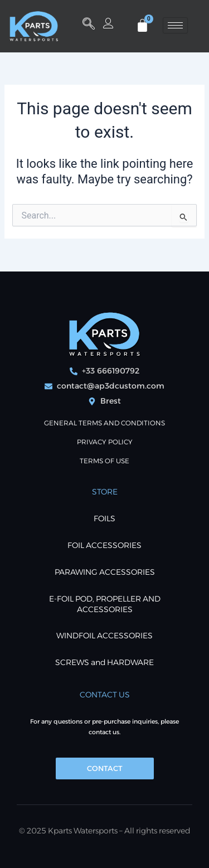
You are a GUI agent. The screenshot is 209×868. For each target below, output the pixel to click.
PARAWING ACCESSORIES (105, 572)
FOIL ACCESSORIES (104, 545)
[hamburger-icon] (175, 25)
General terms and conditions (104, 423)
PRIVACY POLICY (105, 442)
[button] (89, 25)
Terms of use (104, 461)
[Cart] (142, 25)
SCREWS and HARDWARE (104, 662)
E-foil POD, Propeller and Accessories (105, 604)
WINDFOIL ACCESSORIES (104, 636)
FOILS (104, 518)
